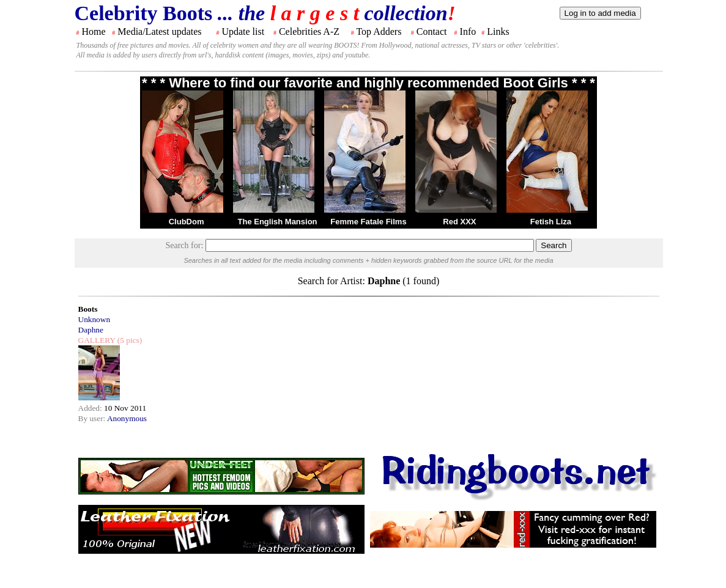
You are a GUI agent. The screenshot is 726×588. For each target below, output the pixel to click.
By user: (93, 418)
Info (468, 31)
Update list (243, 31)
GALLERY (97, 340)
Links (498, 31)
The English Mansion (278, 222)
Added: (91, 408)
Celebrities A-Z (309, 31)
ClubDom (187, 222)
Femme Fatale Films (368, 222)
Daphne (91, 330)
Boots (88, 309)
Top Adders (379, 31)
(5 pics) (128, 340)
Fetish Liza (551, 222)
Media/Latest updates (159, 31)
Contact (432, 31)
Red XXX (459, 222)
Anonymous (127, 418)
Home (94, 31)
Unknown (94, 319)
